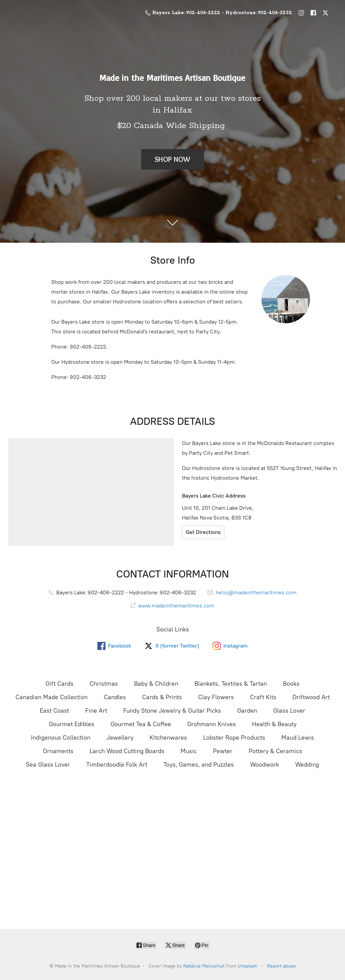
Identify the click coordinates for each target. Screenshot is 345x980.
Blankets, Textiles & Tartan (231, 684)
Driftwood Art (311, 697)
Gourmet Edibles (72, 724)
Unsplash (247, 966)
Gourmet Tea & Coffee (141, 724)
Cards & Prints (162, 697)
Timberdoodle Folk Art (117, 765)
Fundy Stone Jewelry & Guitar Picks (172, 711)
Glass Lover (289, 711)
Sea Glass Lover (48, 765)
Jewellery (120, 738)
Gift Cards (59, 684)
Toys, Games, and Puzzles (199, 765)
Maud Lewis (298, 738)
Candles (115, 697)
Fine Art (96, 711)
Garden (247, 711)
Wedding (307, 765)
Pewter (223, 751)
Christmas (104, 684)
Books (291, 684)
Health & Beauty (274, 724)
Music (189, 751)
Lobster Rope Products (234, 738)
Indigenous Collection (61, 738)
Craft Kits (263, 697)
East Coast (54, 711)
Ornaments (58, 751)
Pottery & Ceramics (275, 751)
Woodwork (264, 765)
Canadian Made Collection (52, 697)
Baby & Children (156, 684)
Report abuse (281, 966)
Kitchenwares (168, 738)
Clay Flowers (216, 697)
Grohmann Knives (212, 724)
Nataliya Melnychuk (204, 966)
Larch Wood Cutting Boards (127, 751)
